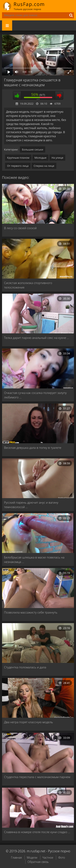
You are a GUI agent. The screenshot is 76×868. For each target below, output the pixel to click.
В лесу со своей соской (20, 228)
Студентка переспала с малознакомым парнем (37, 777)
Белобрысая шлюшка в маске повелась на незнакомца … (34, 560)
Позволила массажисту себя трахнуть (31, 612)
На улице (57, 158)
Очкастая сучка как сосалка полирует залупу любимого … (35, 395)
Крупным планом (18, 158)
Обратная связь (38, 862)
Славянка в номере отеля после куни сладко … (37, 832)
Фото (62, 857)
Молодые (41, 158)
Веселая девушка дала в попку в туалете (33, 448)
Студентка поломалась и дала (25, 667)
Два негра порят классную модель (28, 722)
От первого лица (18, 166)
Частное (48, 857)
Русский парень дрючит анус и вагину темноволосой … (31, 505)
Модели (32, 857)
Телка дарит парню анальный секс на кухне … (37, 338)
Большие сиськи (33, 149)
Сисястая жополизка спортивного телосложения (28, 285)
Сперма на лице (44, 166)
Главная (16, 857)
